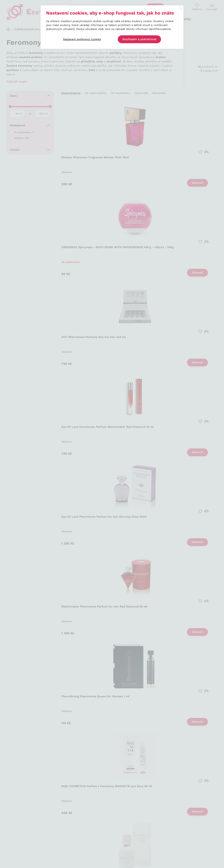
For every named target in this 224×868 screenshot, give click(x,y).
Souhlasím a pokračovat (139, 39)
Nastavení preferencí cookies (82, 39)
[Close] (181, 8)
